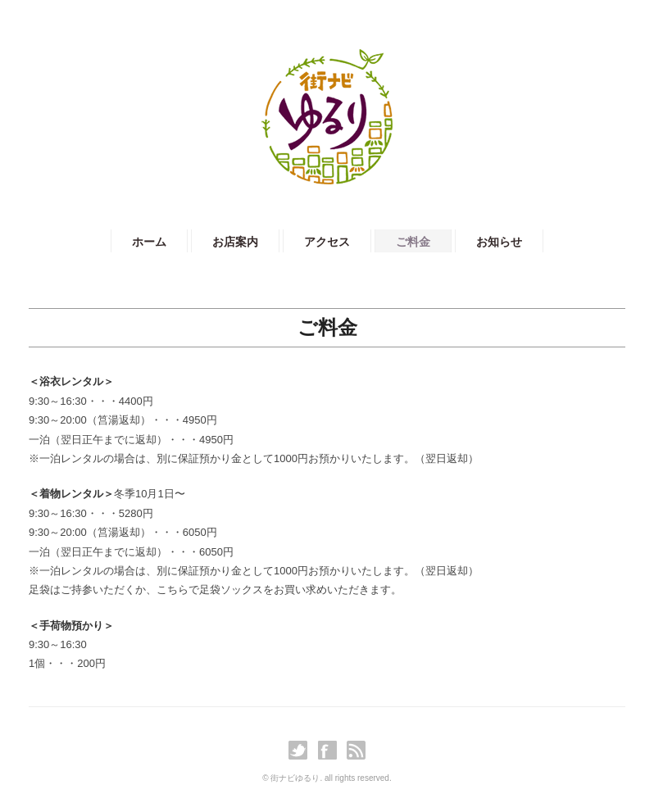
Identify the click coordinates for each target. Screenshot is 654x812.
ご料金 (413, 242)
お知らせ (499, 242)
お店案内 (235, 242)
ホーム (149, 242)
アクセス (327, 242)
